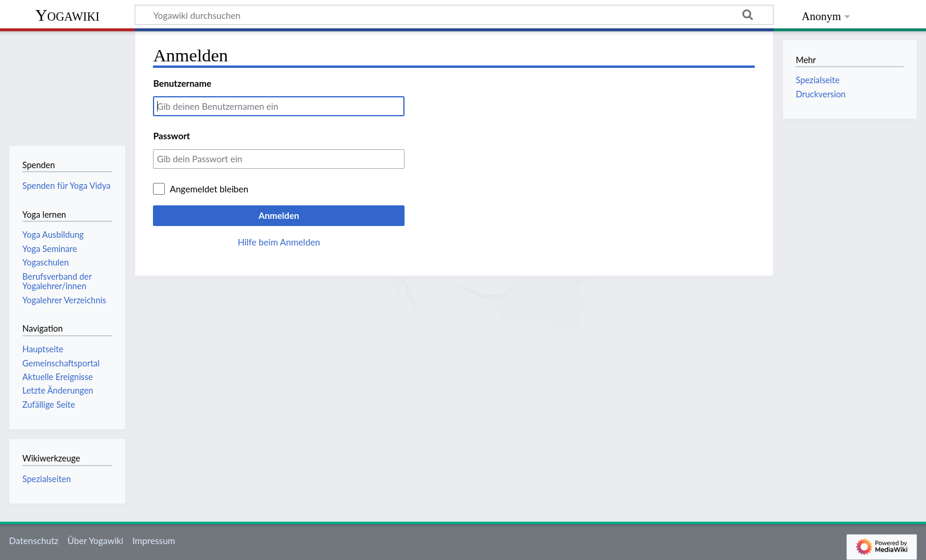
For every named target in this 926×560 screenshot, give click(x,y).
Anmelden (279, 215)
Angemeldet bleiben (209, 189)
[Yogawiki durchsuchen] (454, 15)
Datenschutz (34, 541)
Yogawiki (68, 15)
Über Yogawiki (95, 541)
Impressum (154, 541)
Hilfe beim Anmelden (279, 242)
